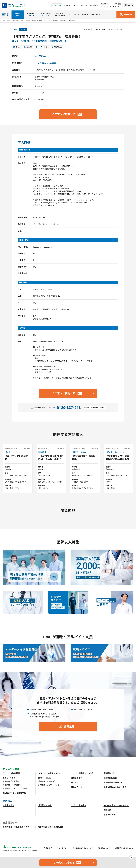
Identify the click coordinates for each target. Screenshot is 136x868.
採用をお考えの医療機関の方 (89, 5)
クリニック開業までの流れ (82, 773)
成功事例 (85, 14)
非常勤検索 (31, 15)
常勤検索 (18, 15)
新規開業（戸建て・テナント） (51, 785)
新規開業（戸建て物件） (13, 785)
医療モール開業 (45, 778)
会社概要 (47, 848)
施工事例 (75, 783)
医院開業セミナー (111, 773)
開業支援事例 (77, 778)
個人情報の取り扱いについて (83, 848)
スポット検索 (45, 15)
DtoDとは (67, 5)
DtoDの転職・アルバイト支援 (60, 15)
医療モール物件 (9, 778)
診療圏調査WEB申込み (113, 783)
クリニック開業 (57, 5)
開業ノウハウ (77, 787)
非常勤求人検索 (45, 805)
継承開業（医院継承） (47, 781)
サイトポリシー (62, 848)
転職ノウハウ (95, 14)
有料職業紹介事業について (124, 848)
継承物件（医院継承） (12, 781)
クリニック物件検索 (11, 773)
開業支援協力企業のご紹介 (115, 787)
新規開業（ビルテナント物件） (15, 789)
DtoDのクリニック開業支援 (14, 793)
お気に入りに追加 (117, 29)
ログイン (130, 5)
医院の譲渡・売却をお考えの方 (16, 827)
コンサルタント (74, 14)
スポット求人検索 (79, 805)
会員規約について (104, 848)
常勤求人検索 (8, 805)
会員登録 (128, 14)
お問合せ (75, 5)
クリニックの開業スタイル (50, 773)
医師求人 (6, 15)
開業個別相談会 (110, 778)
